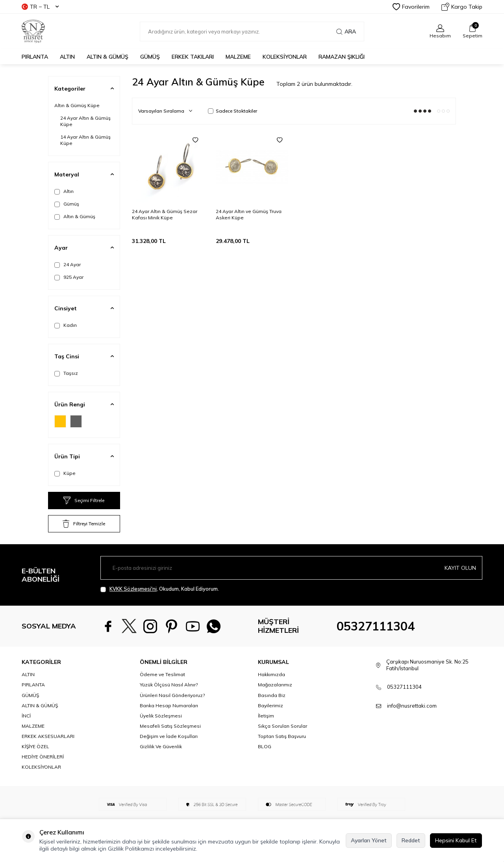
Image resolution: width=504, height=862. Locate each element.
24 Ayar (68, 265)
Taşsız (66, 373)
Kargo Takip (462, 7)
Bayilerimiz (271, 705)
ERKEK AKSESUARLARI (48, 736)
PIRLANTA (35, 57)
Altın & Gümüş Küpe (77, 105)
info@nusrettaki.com (412, 706)
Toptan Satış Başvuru (282, 736)
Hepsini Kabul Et (456, 840)
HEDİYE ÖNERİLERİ (43, 757)
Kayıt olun (460, 568)
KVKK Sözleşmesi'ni (133, 589)
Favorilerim (411, 7)
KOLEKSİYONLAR (285, 57)
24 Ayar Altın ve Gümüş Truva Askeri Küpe (249, 214)
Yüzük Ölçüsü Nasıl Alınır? (169, 685)
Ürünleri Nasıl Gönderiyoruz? (172, 695)
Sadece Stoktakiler (233, 111)
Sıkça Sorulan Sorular (283, 726)
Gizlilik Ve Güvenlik (161, 746)
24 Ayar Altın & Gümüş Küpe (85, 121)
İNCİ (26, 716)
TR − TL (40, 7)
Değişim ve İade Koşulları (169, 736)
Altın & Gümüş (75, 217)
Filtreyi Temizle (84, 524)
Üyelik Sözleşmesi (161, 716)
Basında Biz (272, 695)
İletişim (266, 716)
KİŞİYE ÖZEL (35, 746)
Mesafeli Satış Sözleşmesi (170, 726)
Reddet (411, 840)
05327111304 (376, 626)
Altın (64, 191)
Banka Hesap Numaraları (169, 705)
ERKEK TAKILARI (193, 57)
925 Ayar (69, 277)
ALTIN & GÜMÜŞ (107, 57)
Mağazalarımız (275, 685)
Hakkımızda (271, 674)
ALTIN (67, 57)
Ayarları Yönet (369, 840)
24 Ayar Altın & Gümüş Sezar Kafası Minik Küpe (165, 214)
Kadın (66, 325)
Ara (346, 32)
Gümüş (67, 204)
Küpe (65, 473)
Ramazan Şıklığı (342, 57)
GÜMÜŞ (150, 57)
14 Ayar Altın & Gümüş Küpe (85, 140)
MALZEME (238, 57)
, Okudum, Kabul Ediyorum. (160, 589)
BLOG (265, 746)
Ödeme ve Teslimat (162, 674)
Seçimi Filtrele (84, 501)
